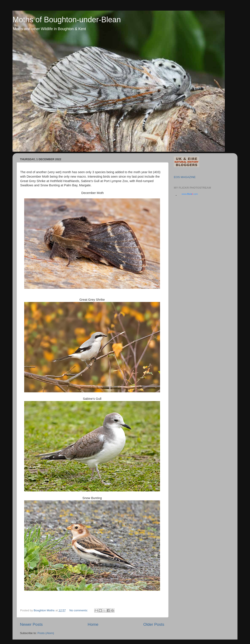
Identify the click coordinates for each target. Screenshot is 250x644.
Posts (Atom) (46, 633)
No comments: (79, 610)
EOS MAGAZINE (185, 177)
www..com (190, 194)
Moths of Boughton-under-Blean (67, 20)
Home (93, 624)
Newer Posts (31, 624)
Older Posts (154, 624)
